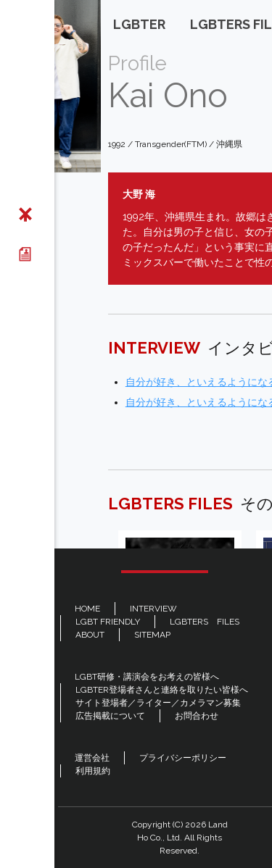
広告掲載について (110, 716)
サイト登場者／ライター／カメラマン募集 (158, 703)
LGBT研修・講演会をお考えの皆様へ (147, 677)
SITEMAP (152, 635)
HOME (87, 609)
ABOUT (90, 635)
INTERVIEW (153, 609)
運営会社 (92, 758)
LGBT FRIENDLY (108, 622)
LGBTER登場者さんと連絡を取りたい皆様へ (162, 690)
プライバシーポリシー (183, 758)
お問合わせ (197, 716)
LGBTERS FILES (205, 622)
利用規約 (93, 771)
